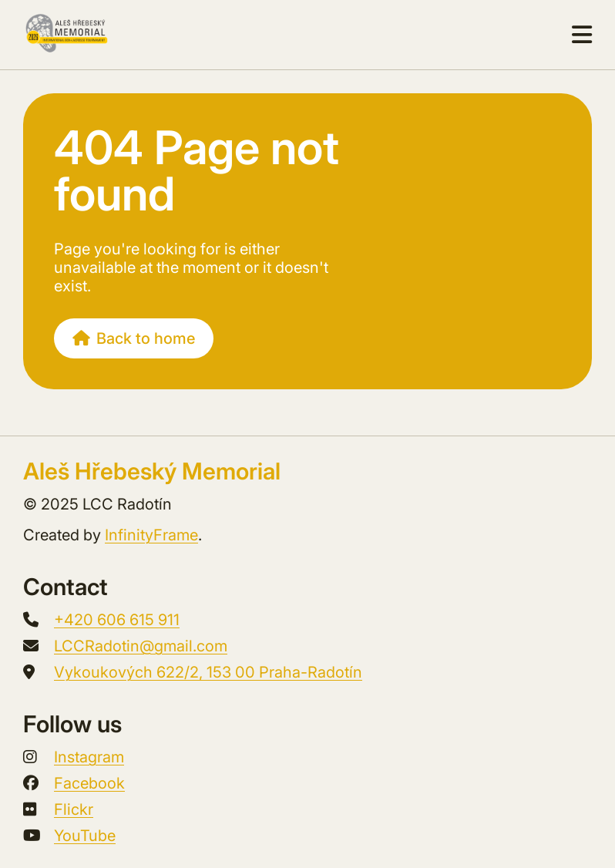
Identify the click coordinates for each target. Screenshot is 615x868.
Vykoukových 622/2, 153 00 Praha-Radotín (208, 672)
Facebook (89, 783)
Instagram (89, 757)
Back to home (134, 338)
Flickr (74, 809)
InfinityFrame (151, 535)
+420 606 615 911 (117, 620)
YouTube (85, 836)
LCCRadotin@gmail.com (141, 646)
